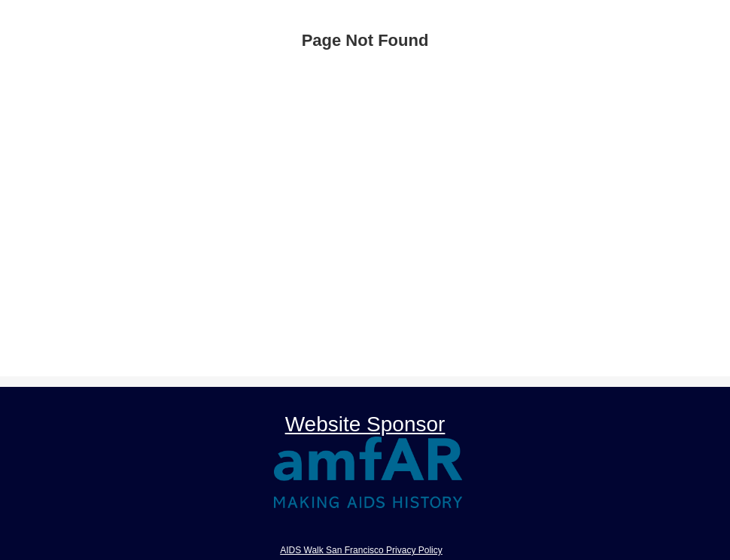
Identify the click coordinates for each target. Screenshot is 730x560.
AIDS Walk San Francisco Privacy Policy (361, 550)
